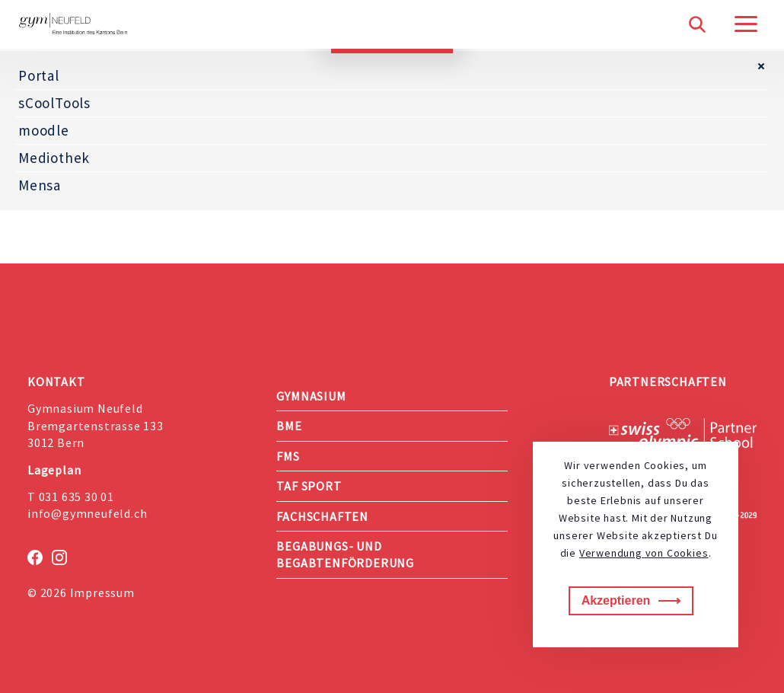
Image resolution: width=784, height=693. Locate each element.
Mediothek (54, 158)
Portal (39, 75)
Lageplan (54, 470)
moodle (44, 130)
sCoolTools (54, 103)
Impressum (102, 592)
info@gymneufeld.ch (87, 513)
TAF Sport (309, 486)
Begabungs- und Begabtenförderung (345, 554)
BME (289, 426)
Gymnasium (311, 396)
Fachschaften (322, 516)
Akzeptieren (616, 600)
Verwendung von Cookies (644, 553)
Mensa (40, 185)
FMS (288, 456)
